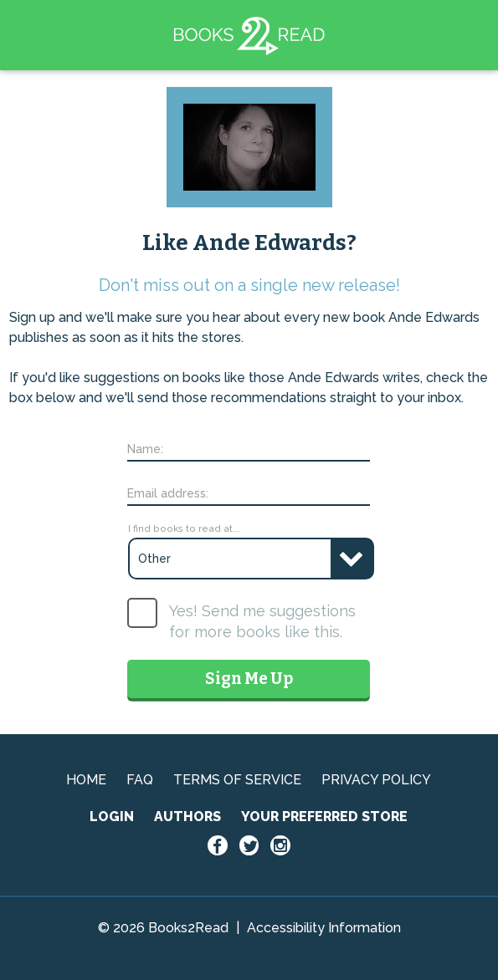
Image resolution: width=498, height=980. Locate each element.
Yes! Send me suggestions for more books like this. (262, 621)
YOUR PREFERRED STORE (324, 817)
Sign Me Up (249, 679)
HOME (86, 780)
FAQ (140, 780)
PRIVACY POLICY (376, 780)
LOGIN (112, 817)
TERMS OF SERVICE (237, 780)
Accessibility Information (324, 928)
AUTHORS (187, 817)
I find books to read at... (184, 528)
